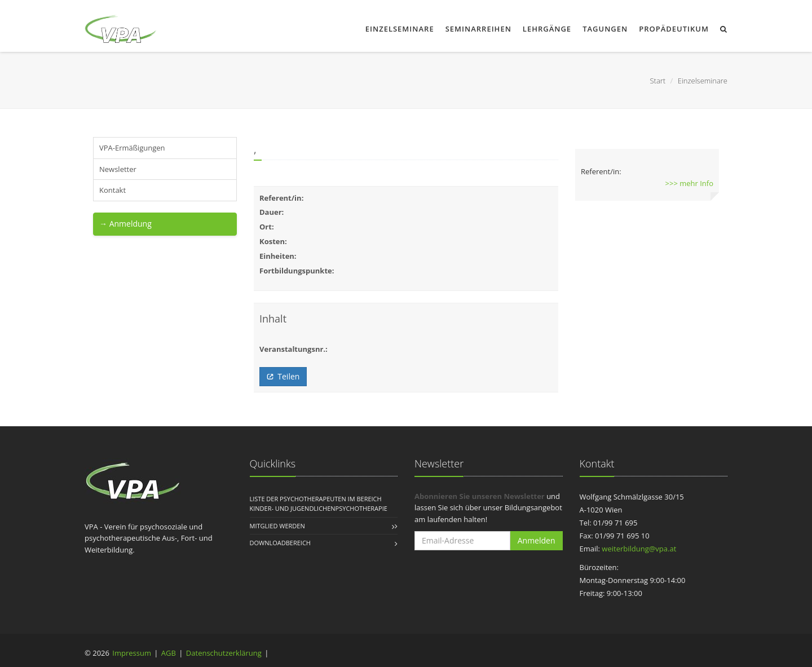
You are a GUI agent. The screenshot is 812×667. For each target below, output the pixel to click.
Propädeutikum (674, 29)
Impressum (132, 653)
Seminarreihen (478, 29)
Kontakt (112, 190)
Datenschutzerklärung (224, 653)
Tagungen (605, 29)
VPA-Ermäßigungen (132, 148)
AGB (169, 653)
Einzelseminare (400, 29)
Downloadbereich (280, 543)
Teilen (283, 376)
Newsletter (118, 169)
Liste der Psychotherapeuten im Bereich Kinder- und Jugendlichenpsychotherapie (319, 504)
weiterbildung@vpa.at (639, 549)
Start (657, 81)
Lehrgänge (547, 29)
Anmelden (537, 540)
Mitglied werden (277, 526)
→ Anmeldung (125, 224)
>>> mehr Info (689, 183)
